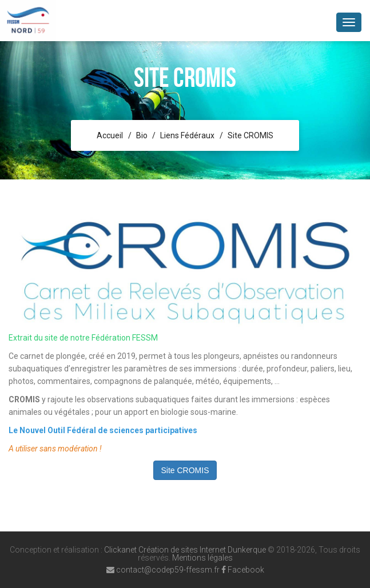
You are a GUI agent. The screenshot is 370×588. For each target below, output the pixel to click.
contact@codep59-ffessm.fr (163, 570)
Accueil (110, 135)
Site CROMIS (250, 135)
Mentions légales (202, 558)
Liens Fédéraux (187, 135)
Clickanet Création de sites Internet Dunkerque (185, 550)
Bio (142, 135)
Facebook (243, 570)
